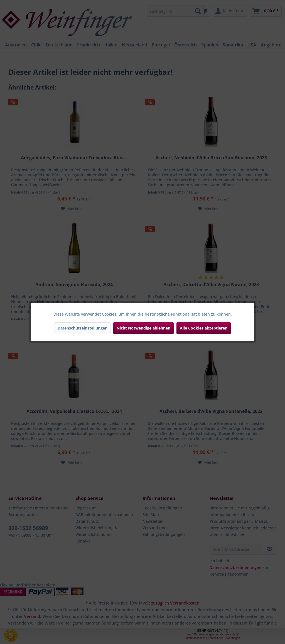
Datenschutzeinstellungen (83, 328)
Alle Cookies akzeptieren (204, 328)
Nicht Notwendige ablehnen (143, 328)
